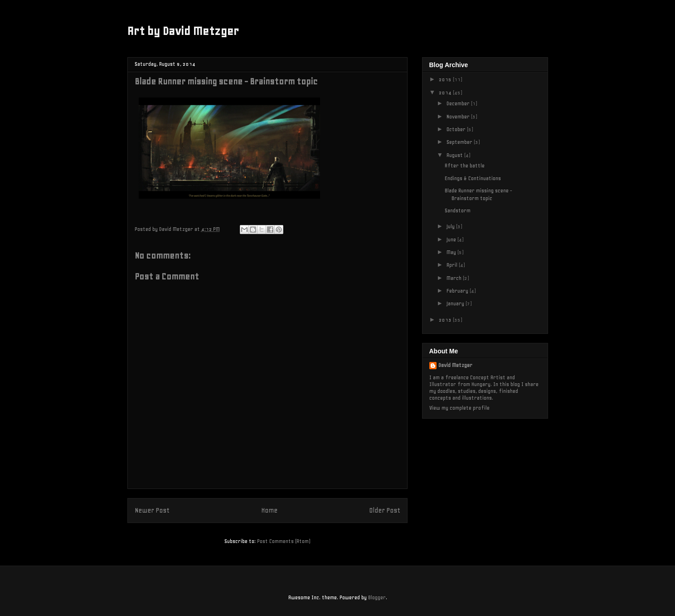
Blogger (377, 597)
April (453, 265)
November (459, 117)
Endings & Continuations (473, 178)
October (457, 129)
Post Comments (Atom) (284, 541)
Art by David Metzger (183, 31)
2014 (446, 93)
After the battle (465, 166)
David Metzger (455, 365)
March (455, 278)
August (455, 155)
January (456, 303)
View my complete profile (459, 408)
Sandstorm (458, 210)
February (458, 291)
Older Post (385, 511)
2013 (446, 320)
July (451, 226)
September (460, 142)
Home (269, 511)
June (452, 240)
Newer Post (152, 511)
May (452, 252)
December (459, 103)
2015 (446, 79)
